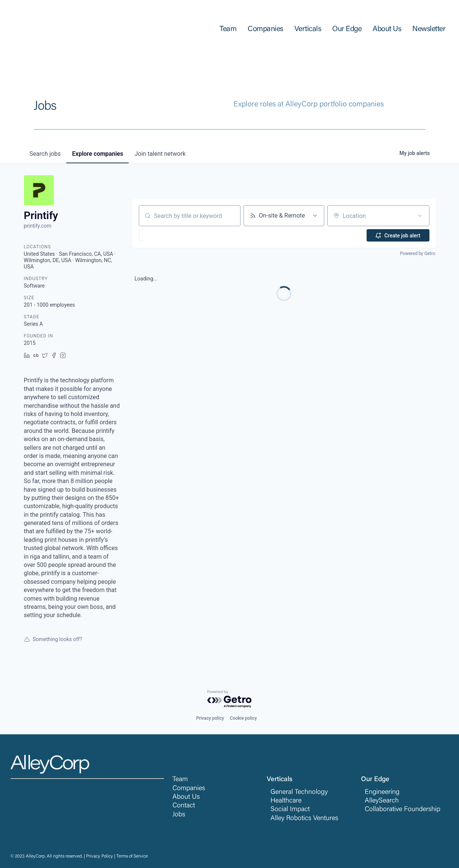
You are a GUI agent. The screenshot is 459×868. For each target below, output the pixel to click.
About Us (186, 797)
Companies (189, 789)
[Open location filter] (420, 216)
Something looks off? (53, 639)
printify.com (38, 226)
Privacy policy (210, 718)
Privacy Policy (100, 856)
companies (98, 154)
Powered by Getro (417, 254)
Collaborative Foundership (403, 810)
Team (180, 780)
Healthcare (286, 801)
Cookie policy (244, 718)
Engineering (382, 792)
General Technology (299, 792)
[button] (164, 235)
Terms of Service (132, 856)
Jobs (179, 815)
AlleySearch (382, 801)
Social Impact (290, 810)
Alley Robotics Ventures (304, 819)
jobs (45, 154)
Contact (184, 806)
